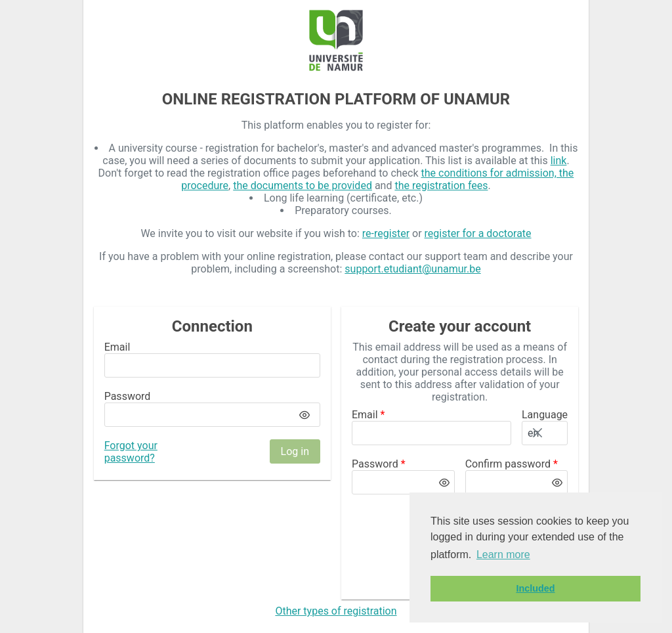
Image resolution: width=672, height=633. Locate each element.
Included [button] (535, 588)
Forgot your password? (131, 452)
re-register (386, 233)
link (559, 161)
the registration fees (441, 186)
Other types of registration (336, 611)
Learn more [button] (503, 555)
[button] (556, 433)
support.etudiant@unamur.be (412, 269)
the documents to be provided (303, 186)
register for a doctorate (478, 233)
